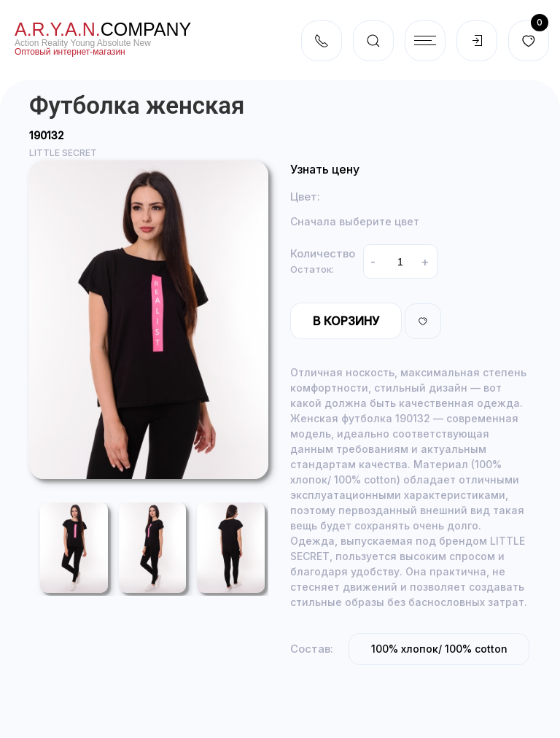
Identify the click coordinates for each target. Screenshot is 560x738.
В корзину (346, 321)
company (103, 29)
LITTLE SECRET (63, 153)
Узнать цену (325, 169)
